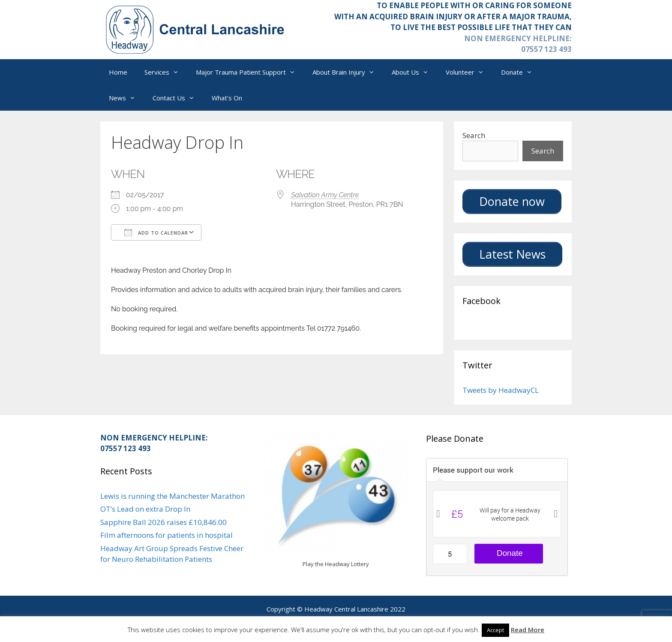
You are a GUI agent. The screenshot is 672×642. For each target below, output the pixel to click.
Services (166, 72)
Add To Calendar (156, 232)
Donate (521, 72)
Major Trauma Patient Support (250, 72)
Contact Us (178, 98)
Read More (528, 630)
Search (474, 135)
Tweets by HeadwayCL (501, 390)
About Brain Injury (348, 72)
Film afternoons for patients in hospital (166, 535)
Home (118, 72)
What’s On (227, 98)
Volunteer (469, 72)
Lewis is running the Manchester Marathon (172, 496)
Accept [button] (495, 630)
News (126, 98)
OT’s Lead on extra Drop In (145, 509)
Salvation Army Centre (325, 195)
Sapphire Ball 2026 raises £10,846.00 (163, 522)
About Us (414, 72)
